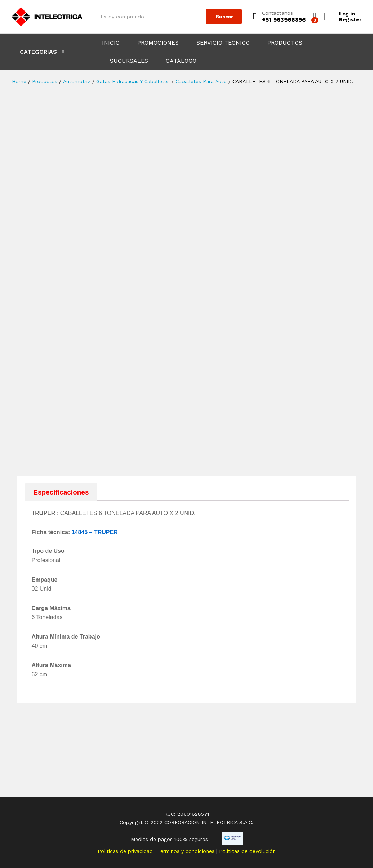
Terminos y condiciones (187, 851)
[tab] (61, 492)
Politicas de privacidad (126, 851)
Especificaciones (61, 492)
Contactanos (277, 13)
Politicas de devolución (247, 851)
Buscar (224, 17)
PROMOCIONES (158, 43)
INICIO (111, 43)
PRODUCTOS (285, 43)
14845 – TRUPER (95, 532)
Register (350, 19)
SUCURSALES (129, 61)
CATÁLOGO (181, 61)
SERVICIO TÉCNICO (223, 43)
